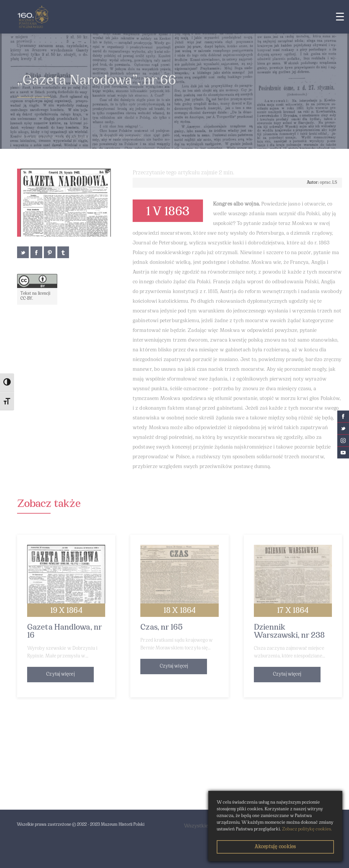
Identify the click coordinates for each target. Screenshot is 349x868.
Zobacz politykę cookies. (307, 829)
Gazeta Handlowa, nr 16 (64, 632)
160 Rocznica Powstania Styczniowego (54, 137)
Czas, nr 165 (161, 628)
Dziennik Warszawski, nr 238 (290, 632)
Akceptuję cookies (275, 847)
